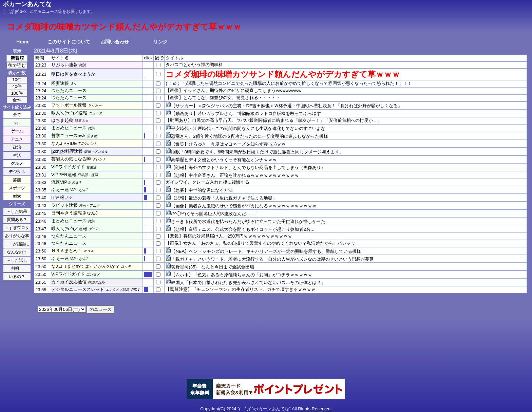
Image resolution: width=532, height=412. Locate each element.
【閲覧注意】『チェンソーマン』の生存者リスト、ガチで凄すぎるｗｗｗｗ (241, 289)
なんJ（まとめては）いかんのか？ (85, 266)
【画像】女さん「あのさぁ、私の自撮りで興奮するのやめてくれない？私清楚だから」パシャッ (260, 243)
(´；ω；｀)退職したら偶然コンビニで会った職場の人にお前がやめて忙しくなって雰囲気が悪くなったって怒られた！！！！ (289, 83)
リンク (160, 42)
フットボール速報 (69, 105)
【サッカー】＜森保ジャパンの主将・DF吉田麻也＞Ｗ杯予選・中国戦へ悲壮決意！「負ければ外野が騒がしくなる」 (286, 106)
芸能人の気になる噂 (71, 159)
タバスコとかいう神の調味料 (194, 65)
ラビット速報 (64, 205)
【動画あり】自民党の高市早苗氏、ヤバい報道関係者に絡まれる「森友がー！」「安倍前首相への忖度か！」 (274, 120)
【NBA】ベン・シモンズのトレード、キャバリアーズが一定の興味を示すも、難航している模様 (266, 251)
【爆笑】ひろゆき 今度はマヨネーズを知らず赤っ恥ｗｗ (228, 144)
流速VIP (59, 182)
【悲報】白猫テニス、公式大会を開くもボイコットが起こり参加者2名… (243, 229)
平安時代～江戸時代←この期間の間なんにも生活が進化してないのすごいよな (248, 128)
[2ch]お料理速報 (67, 151)
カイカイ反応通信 (69, 282)
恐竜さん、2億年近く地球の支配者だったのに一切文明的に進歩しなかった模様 (249, 136)
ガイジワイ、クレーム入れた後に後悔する (207, 182)
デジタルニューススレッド (78, 289)
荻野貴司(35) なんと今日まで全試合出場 (212, 267)
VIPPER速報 (64, 175)
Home (23, 42)
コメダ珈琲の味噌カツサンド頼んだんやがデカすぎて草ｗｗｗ (283, 74)
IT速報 (58, 197)
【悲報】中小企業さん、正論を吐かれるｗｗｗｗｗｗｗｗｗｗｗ (235, 175)
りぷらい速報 (64, 65)
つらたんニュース (69, 90)
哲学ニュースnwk (68, 136)
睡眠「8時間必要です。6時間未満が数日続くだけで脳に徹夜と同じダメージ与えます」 (257, 152)
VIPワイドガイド (68, 167)
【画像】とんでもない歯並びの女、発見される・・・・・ (223, 98)
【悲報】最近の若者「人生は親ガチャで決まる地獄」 (224, 198)
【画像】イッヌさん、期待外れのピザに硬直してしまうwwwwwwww (233, 90)
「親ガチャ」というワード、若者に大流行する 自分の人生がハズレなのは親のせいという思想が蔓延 (272, 259)
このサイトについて (69, 42)
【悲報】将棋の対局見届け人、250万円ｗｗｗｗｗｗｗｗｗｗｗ (229, 236)
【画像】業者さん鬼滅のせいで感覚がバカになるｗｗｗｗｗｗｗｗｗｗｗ (244, 206)
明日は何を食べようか (73, 74)
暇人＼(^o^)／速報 (69, 113)
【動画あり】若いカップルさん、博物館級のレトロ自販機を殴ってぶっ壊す (246, 114)
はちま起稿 (62, 120)
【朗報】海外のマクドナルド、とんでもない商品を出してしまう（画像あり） (248, 167)
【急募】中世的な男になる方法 (202, 190)
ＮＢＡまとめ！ (67, 251)
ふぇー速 (60, 190)
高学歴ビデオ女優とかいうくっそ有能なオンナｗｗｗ (224, 160)
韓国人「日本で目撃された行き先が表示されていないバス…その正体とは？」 (248, 283)
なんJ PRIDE (64, 143)
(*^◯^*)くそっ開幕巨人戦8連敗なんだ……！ (215, 214)
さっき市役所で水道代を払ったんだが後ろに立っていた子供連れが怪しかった (248, 221)
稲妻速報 (60, 83)
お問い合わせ (115, 42)
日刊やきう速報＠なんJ (74, 213)
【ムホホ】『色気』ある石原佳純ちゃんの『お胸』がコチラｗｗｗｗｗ (242, 275)
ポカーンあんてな (27, 4)
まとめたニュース (69, 128)
